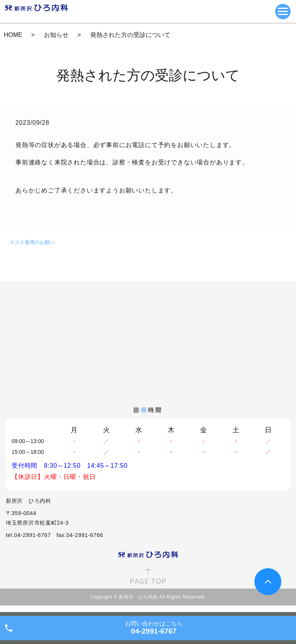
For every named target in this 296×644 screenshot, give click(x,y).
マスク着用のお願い (32, 242)
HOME (13, 35)
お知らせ (56, 35)
